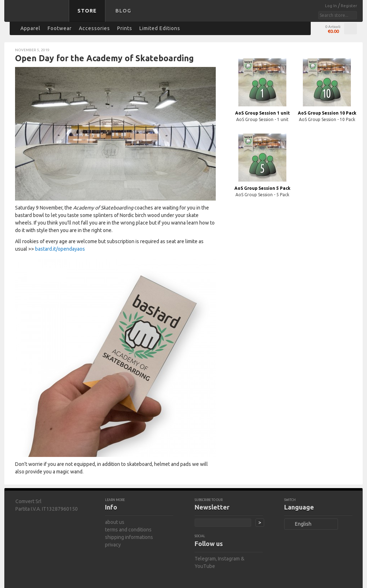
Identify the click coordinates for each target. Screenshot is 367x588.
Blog (123, 11)
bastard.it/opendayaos (60, 249)
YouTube (205, 566)
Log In (332, 6)
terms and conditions (128, 530)
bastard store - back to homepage (38, 15)
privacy (113, 545)
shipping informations (129, 537)
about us (115, 522)
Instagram (229, 559)
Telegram (205, 559)
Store (87, 11)
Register (349, 6)
